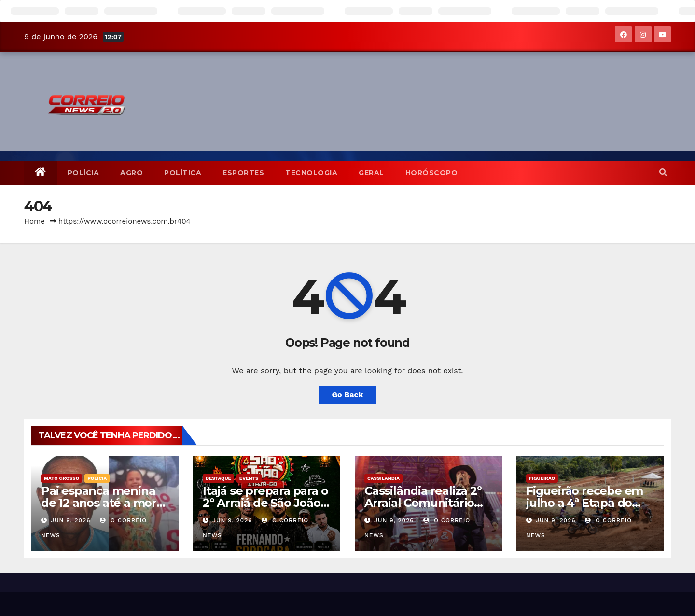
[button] (663, 173)
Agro (132, 173)
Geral (371, 173)
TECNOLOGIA (311, 173)
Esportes (243, 173)
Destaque (218, 478)
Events (249, 478)
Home (35, 221)
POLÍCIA (83, 173)
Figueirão (542, 478)
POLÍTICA (183, 173)
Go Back (348, 395)
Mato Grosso (62, 478)
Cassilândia (383, 478)
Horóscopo (432, 173)
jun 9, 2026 (71, 520)
